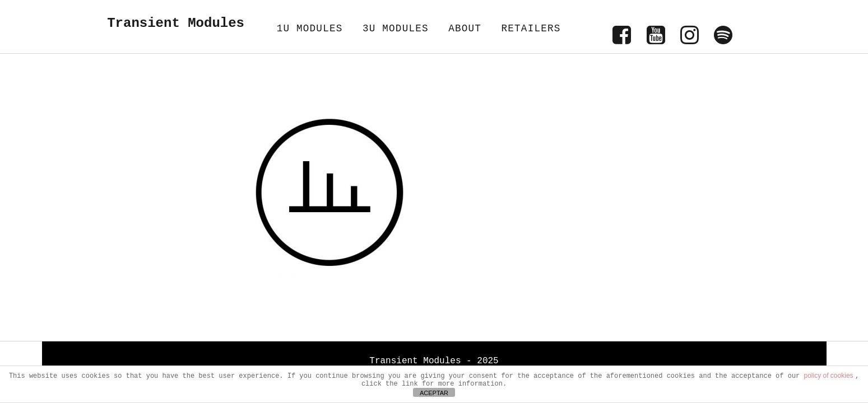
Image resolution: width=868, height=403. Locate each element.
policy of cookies (830, 376)
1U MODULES (310, 29)
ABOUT (465, 29)
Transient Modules (176, 23)
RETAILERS (531, 29)
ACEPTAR (434, 393)
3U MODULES (396, 29)
